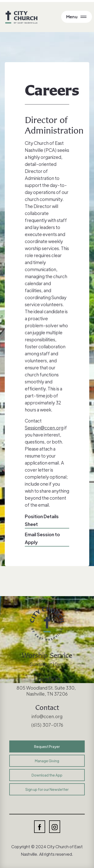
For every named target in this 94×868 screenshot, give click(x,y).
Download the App (47, 775)
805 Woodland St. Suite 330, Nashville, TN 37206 (47, 691)
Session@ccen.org (44, 428)
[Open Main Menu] (77, 17)
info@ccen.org (47, 716)
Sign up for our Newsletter (47, 789)
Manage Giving (47, 761)
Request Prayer (47, 746)
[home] (20, 17)
